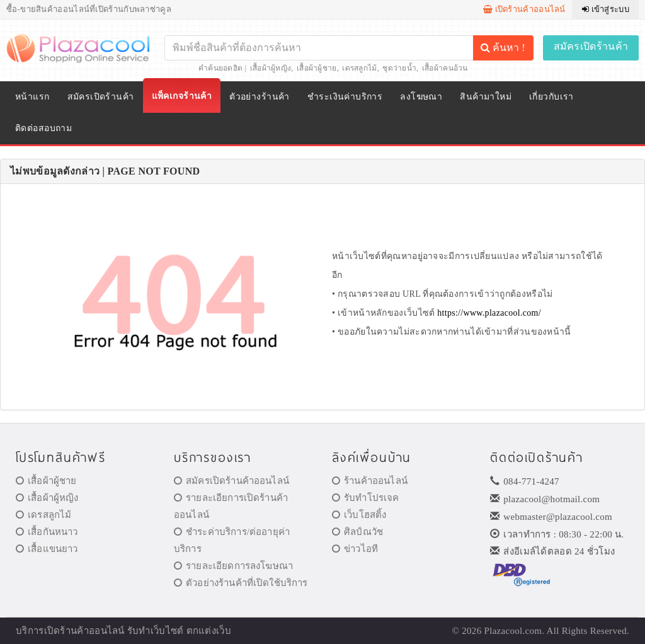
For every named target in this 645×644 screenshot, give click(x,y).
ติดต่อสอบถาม (43, 128)
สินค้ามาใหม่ (486, 97)
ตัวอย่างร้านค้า (260, 97)
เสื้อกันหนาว (47, 532)
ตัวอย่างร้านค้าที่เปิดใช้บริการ (241, 583)
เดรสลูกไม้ (359, 68)
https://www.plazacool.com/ (489, 313)
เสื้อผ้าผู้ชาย (317, 68)
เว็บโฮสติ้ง (359, 515)
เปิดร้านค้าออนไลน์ (524, 9)
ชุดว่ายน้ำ (399, 68)
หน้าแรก (32, 97)
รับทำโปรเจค (366, 498)
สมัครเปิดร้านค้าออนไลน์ (231, 481)
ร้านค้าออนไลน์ (370, 481)
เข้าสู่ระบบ (606, 9)
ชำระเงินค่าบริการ (345, 97)
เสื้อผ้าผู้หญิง (271, 68)
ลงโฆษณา (421, 97)
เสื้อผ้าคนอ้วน (445, 68)
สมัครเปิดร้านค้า (591, 46)
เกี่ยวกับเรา (551, 97)
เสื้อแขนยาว (47, 549)
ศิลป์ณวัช (357, 532)
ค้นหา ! (503, 48)
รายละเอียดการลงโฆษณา (233, 566)
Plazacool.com (513, 631)
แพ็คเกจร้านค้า (182, 96)
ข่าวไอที (355, 549)
